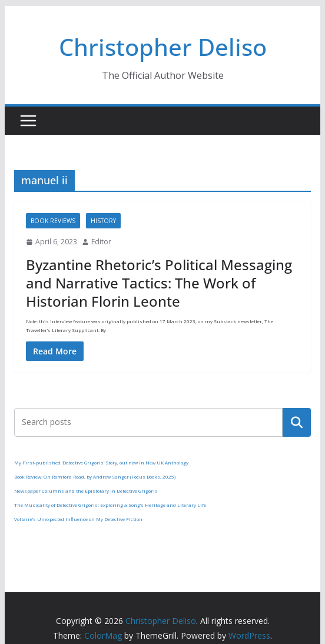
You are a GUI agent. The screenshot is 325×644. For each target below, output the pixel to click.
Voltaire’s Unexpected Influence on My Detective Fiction (78, 519)
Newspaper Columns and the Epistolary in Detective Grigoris (86, 491)
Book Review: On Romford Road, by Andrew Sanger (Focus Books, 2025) (95, 477)
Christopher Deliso (163, 47)
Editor (101, 242)
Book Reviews (53, 221)
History (103, 221)
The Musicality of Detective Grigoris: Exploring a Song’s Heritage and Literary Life (110, 505)
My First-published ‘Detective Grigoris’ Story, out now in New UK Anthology (101, 462)
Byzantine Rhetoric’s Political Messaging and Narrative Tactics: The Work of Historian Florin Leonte (159, 283)
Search (297, 422)
